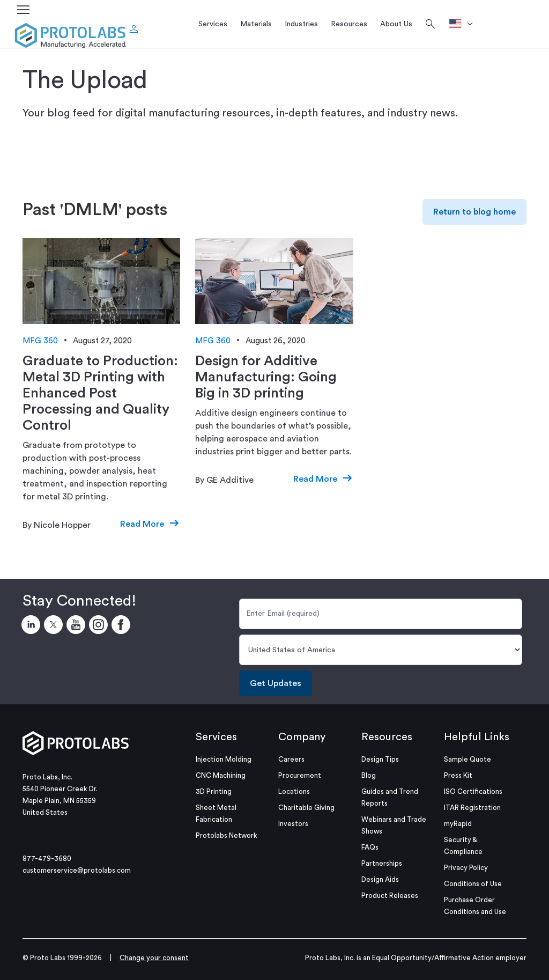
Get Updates (276, 683)
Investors (293, 824)
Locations (294, 791)
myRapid (458, 824)
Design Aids (380, 879)
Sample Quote (468, 759)
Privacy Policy (466, 868)
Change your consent (154, 958)
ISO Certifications (473, 791)
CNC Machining (221, 775)
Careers (291, 759)
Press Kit (458, 775)
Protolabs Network (227, 835)
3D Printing (214, 791)
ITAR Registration (472, 808)
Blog (369, 775)
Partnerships (382, 863)
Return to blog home (474, 212)
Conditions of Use (473, 884)
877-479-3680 (47, 859)
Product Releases (390, 896)
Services (216, 737)
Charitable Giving (306, 808)
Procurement (300, 775)
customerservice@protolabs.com (77, 870)
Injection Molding (224, 759)
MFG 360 (40, 341)
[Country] (381, 650)
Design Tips (380, 759)
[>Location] (465, 24)
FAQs (370, 847)
